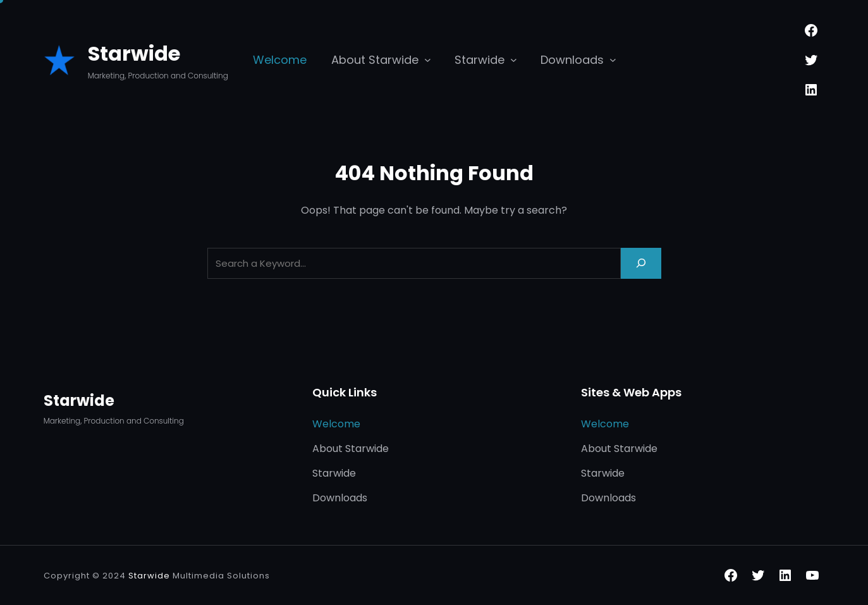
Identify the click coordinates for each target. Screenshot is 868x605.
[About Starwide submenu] (428, 60)
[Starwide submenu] (514, 60)
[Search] (641, 263)
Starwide (134, 53)
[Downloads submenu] (613, 60)
